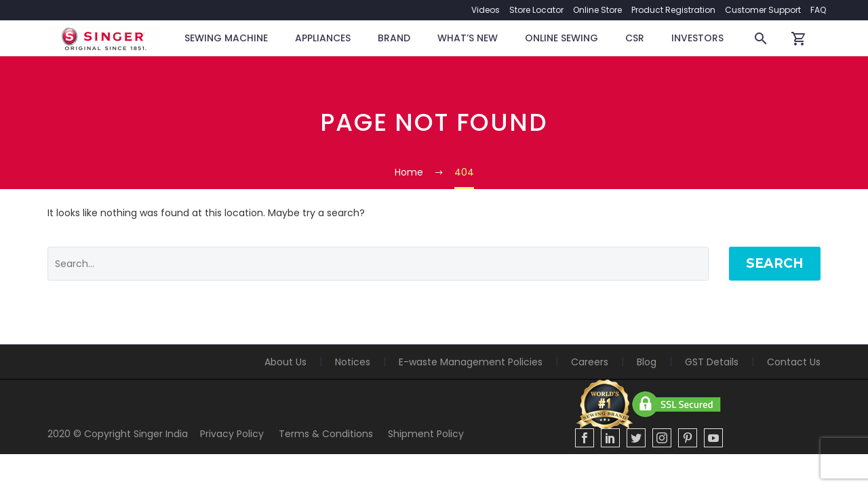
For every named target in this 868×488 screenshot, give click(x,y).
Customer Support (763, 10)
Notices (353, 362)
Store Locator (536, 10)
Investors (697, 38)
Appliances (323, 38)
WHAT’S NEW (468, 38)
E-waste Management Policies (471, 362)
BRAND (394, 38)
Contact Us (794, 362)
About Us (285, 362)
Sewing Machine (226, 38)
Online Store (597, 10)
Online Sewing (561, 38)
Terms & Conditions (326, 434)
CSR (635, 38)
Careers (590, 362)
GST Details (712, 362)
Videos (486, 10)
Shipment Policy (426, 434)
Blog (647, 362)
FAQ (818, 10)
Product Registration (673, 10)
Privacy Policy (232, 434)
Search (775, 263)
